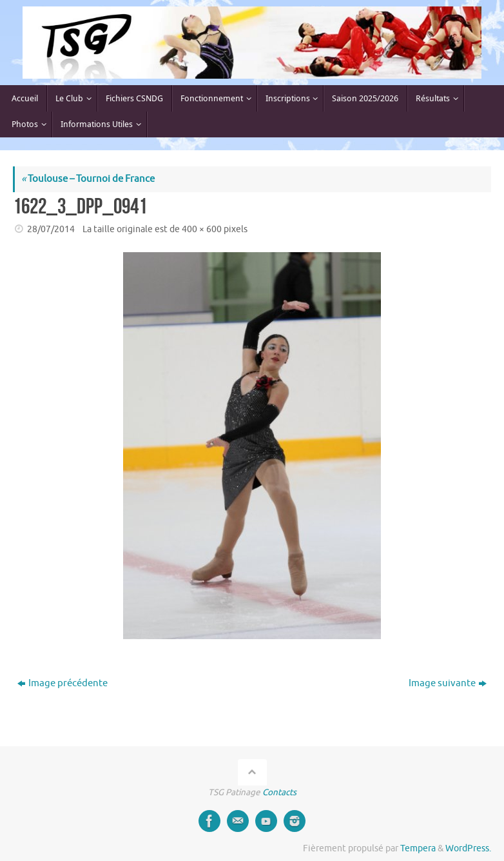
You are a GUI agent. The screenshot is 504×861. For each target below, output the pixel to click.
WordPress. (468, 848)
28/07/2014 (51, 229)
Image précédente (63, 683)
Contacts (279, 792)
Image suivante (448, 683)
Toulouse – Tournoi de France (88, 179)
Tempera (418, 848)
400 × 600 (202, 229)
